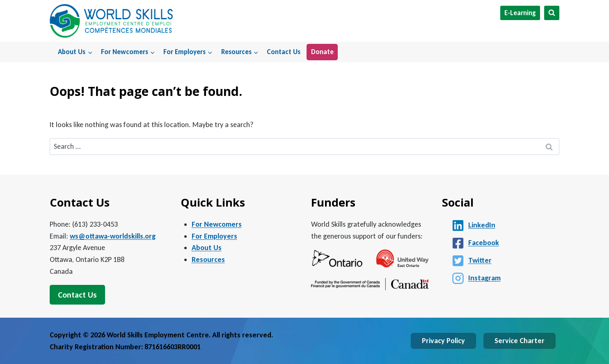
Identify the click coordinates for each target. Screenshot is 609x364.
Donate (322, 52)
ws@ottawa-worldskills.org (113, 236)
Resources (208, 259)
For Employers (214, 236)
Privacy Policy (443, 341)
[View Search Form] (552, 13)
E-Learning (520, 13)
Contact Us (284, 52)
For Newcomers (217, 224)
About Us (207, 248)
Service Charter (520, 341)
